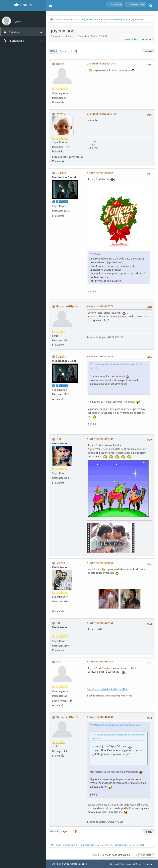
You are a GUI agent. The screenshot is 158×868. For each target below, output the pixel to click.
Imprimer (149, 52)
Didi (58, 439)
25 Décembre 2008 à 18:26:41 (102, 64)
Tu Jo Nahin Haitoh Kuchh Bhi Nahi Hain (108, 689)
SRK (58, 662)
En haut (54, 831)
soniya (60, 64)
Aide (123, 864)
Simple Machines (78, 864)
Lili (58, 623)
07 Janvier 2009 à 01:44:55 (100, 623)
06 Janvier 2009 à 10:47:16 (100, 439)
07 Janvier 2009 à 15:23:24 (100, 662)
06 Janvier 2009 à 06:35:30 (100, 306)
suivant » (147, 39)
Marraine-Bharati (68, 306)
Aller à (96, 855)
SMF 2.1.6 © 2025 (60, 864)
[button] (51, 5)
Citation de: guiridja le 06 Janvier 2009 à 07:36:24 (117, 725)
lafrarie (61, 114)
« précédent (132, 39)
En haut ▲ (148, 864)
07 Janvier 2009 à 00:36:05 (100, 563)
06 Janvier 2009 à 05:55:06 (100, 173)
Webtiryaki (115, 864)
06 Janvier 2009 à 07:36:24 (100, 356)
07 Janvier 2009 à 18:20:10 (100, 717)
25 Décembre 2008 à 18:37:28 (102, 114)
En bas (53, 51)
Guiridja (61, 173)
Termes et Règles (134, 864)
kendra (60, 563)
